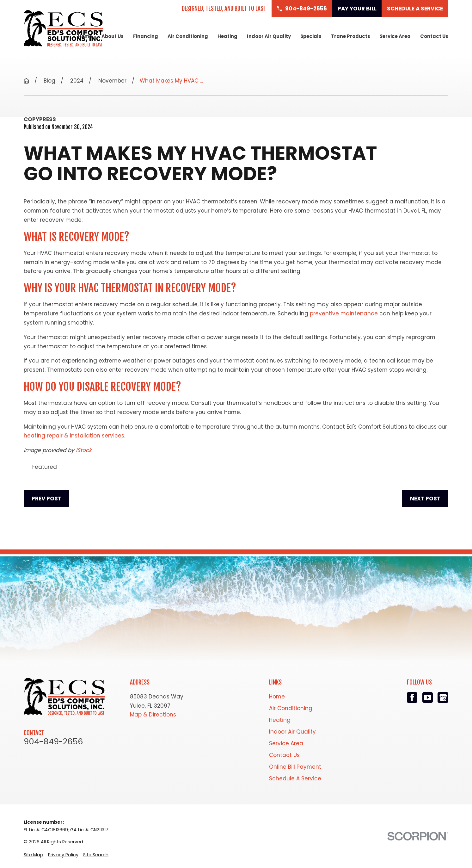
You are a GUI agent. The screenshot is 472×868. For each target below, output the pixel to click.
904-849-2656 (53, 742)
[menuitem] (34, 855)
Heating (280, 720)
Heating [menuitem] (227, 36)
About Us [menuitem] (113, 36)
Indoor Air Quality (292, 732)
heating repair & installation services (74, 436)
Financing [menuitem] (146, 36)
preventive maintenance (344, 313)
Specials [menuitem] (311, 36)
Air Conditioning (291, 708)
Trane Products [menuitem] (351, 36)
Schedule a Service (415, 9)
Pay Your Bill (357, 9)
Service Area (286, 743)
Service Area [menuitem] (395, 36)
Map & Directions (153, 715)
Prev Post (46, 499)
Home (277, 697)
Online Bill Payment (295, 767)
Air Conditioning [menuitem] (188, 36)
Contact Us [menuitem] (434, 36)
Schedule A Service (295, 778)
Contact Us (284, 755)
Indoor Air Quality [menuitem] (269, 36)
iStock (84, 450)
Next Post (425, 499)
